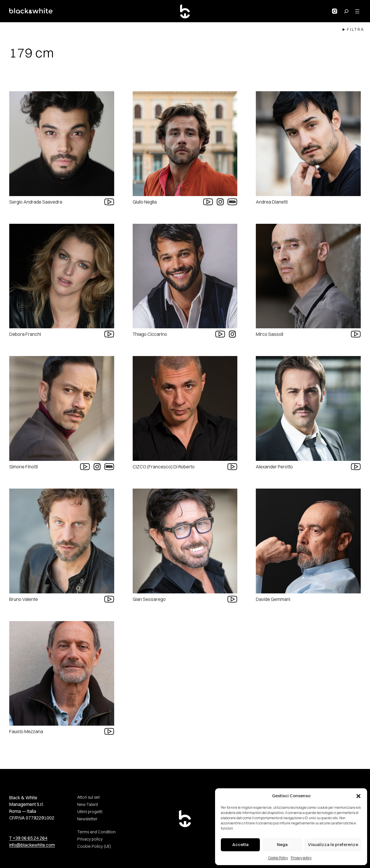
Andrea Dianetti (272, 202)
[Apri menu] (357, 11)
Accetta (240, 844)
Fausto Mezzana (26, 731)
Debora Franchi (25, 334)
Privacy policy (301, 858)
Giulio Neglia (145, 202)
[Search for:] (346, 11)
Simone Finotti (24, 467)
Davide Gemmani (273, 599)
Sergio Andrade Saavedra (36, 202)
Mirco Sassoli (270, 334)
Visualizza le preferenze (333, 844)
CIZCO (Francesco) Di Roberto (164, 467)
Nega (282, 844)
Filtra (356, 29)
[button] (358, 796)
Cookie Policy (278, 858)
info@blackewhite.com (32, 845)
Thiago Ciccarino (150, 334)
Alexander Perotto (274, 467)
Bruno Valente (24, 599)
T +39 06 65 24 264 (28, 838)
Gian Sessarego (149, 599)
